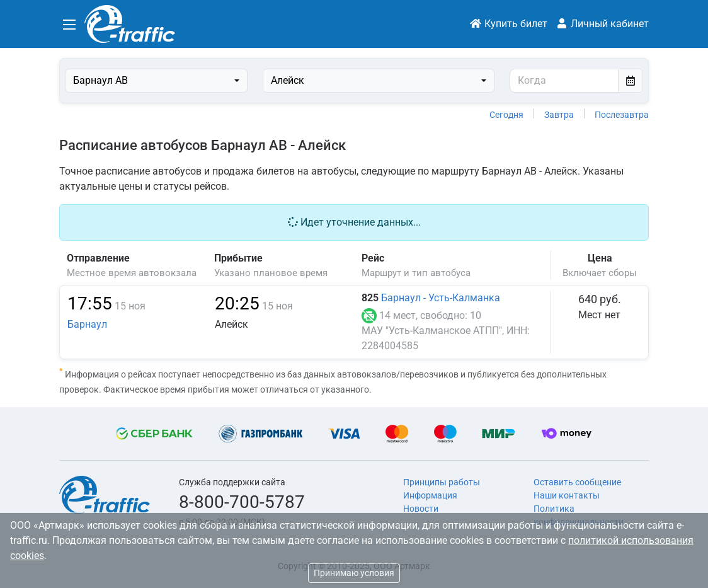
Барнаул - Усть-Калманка (441, 298)
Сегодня (506, 115)
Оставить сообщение (577, 482)
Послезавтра (622, 115)
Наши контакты (567, 495)
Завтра (559, 115)
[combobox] (156, 81)
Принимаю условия (354, 573)
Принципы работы (442, 482)
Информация (430, 495)
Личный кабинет (602, 24)
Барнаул (87, 324)
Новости (421, 509)
